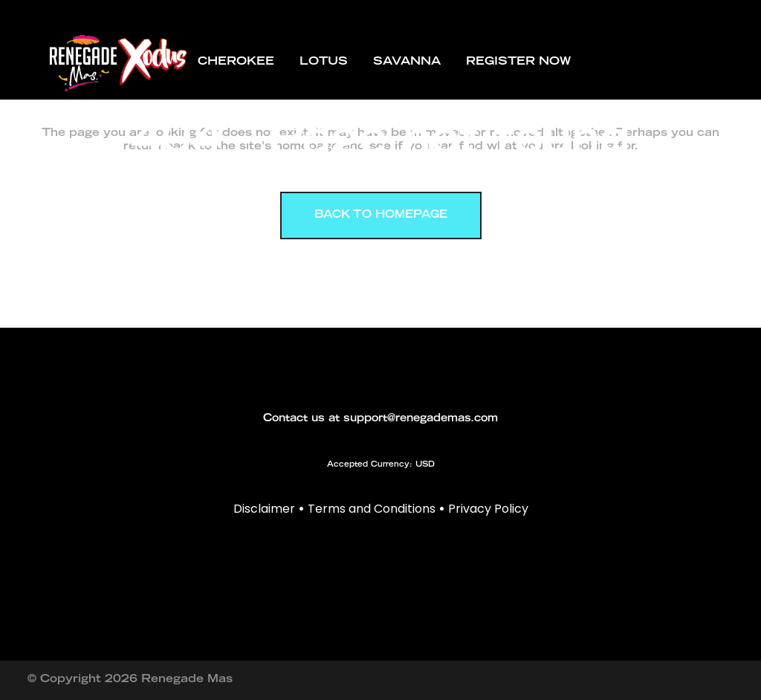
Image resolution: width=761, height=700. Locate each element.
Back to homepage (381, 215)
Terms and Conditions (372, 509)
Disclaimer (264, 509)
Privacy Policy (488, 509)
